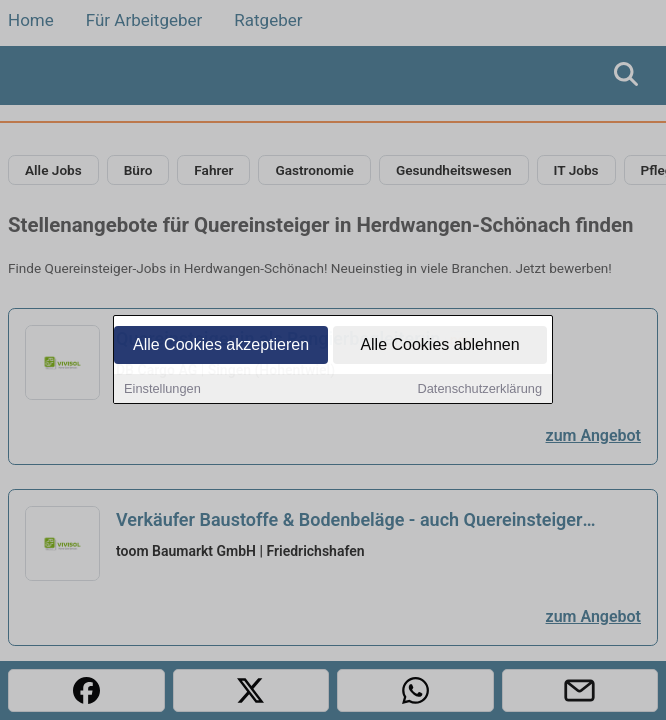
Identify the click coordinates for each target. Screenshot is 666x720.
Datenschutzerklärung (480, 390)
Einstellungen (162, 390)
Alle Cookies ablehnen (439, 346)
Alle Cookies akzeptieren (221, 346)
